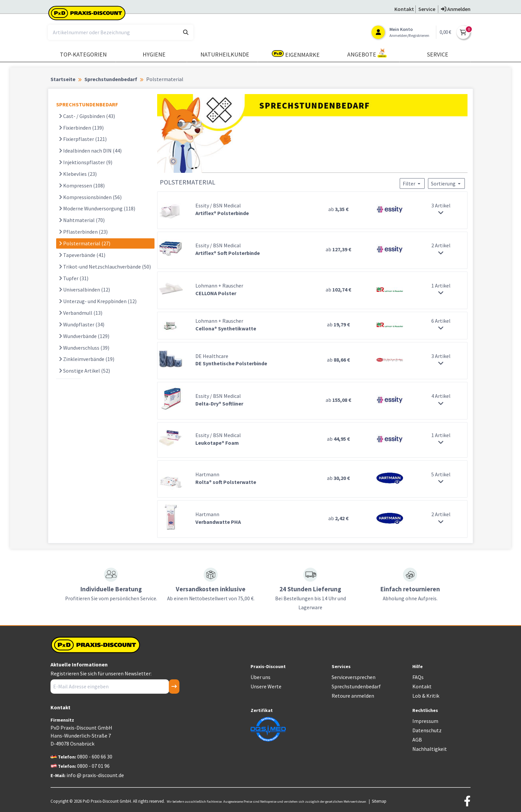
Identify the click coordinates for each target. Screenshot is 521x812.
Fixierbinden (81, 128)
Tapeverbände (82, 255)
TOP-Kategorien (83, 54)
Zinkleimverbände (87, 359)
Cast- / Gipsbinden (87, 116)
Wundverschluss (84, 348)
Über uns (260, 677)
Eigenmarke (296, 54)
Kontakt (422, 686)
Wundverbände (84, 336)
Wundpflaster (82, 324)
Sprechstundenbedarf (356, 686)
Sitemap (379, 801)
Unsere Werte (266, 686)
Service (438, 54)
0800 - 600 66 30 (95, 756)
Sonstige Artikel (84, 371)
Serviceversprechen (354, 677)
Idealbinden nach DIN (90, 151)
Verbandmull (81, 313)
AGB (417, 740)
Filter (412, 183)
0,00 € (445, 32)
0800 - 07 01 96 (93, 766)
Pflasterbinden (83, 232)
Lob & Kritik (426, 696)
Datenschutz (427, 730)
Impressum (425, 721)
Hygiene (154, 54)
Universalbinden (84, 290)
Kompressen (82, 185)
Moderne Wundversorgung (97, 208)
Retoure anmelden (353, 696)
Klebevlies (78, 174)
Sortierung (446, 183)
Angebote (367, 53)
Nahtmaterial (82, 220)
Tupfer (74, 278)
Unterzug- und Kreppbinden (98, 301)
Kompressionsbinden (90, 197)
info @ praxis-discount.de (95, 775)
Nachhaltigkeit (430, 749)
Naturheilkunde (225, 54)
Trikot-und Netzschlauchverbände (105, 267)
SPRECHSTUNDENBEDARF (87, 104)
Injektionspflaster (86, 162)
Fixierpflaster (83, 139)
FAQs (418, 677)
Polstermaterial (85, 243)
